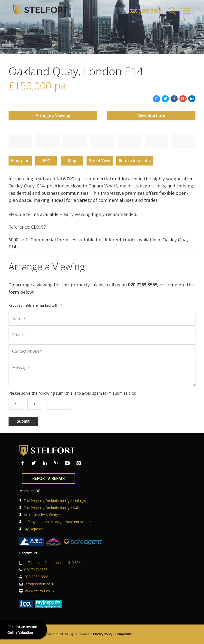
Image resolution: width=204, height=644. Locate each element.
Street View (100, 161)
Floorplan (20, 161)
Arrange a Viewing (53, 115)
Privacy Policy (103, 634)
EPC (46, 161)
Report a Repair (48, 479)
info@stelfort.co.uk (40, 584)
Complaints (123, 634)
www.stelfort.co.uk (40, 591)
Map (72, 161)
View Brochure (151, 115)
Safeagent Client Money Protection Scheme (58, 522)
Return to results (135, 161)
